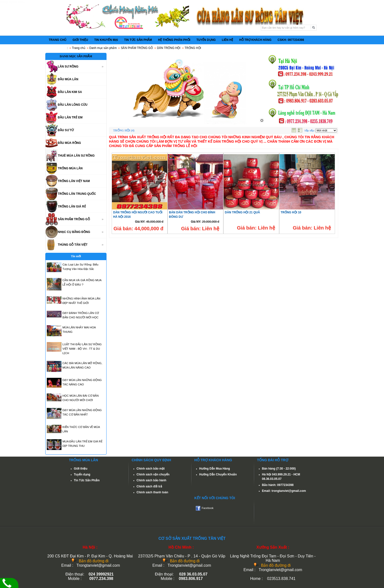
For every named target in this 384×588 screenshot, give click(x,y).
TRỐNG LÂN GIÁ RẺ (72, 207)
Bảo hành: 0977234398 (278, 485)
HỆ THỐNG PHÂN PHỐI (174, 40)
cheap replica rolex (12, 2)
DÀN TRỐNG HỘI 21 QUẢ (242, 212)
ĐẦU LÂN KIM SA (70, 92)
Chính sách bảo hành (152, 480)
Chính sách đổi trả (150, 486)
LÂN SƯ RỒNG (68, 67)
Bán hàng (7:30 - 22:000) (279, 469)
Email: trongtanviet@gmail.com (284, 491)
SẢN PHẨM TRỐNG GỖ (137, 48)
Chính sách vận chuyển (153, 474)
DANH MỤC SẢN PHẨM (76, 56)
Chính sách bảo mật (151, 469)
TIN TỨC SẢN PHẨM (138, 40)
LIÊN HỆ (228, 40)
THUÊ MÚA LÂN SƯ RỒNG (76, 156)
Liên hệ (211, 229)
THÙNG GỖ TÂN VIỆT (73, 245)
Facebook (208, 508)
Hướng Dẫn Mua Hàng (215, 469)
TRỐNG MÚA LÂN (70, 168)
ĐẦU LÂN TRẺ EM (70, 117)
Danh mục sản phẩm (103, 48)
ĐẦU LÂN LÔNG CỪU (73, 105)
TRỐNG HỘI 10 (291, 212)
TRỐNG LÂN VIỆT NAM (74, 181)
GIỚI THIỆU (80, 40)
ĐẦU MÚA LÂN (68, 79)
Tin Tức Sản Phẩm (87, 480)
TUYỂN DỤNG (206, 40)
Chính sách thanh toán (152, 492)
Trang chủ (79, 48)
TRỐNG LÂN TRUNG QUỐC (77, 194)
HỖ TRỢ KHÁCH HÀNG (255, 40)
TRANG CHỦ (58, 40)
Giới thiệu (81, 469)
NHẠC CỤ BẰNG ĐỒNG (74, 232)
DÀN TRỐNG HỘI (169, 48)
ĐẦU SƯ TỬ (66, 130)
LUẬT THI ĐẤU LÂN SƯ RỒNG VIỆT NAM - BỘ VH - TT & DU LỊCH (82, 349)
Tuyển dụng (82, 474)
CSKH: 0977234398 (291, 40)
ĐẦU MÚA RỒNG (69, 143)
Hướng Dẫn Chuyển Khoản (218, 474)
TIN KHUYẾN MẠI (106, 40)
